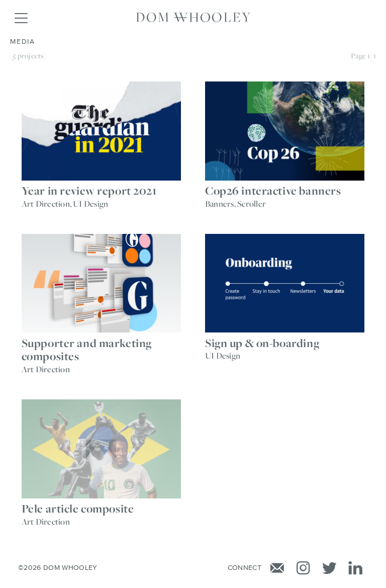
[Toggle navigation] (21, 18)
